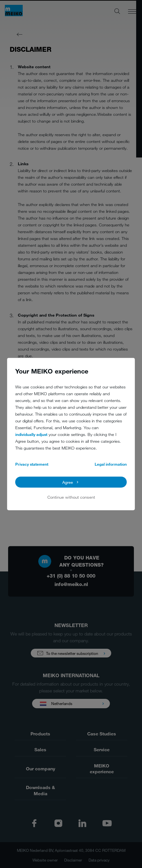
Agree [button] (68, 482)
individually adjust (31, 434)
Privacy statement (32, 464)
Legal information (111, 464)
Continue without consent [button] (71, 497)
